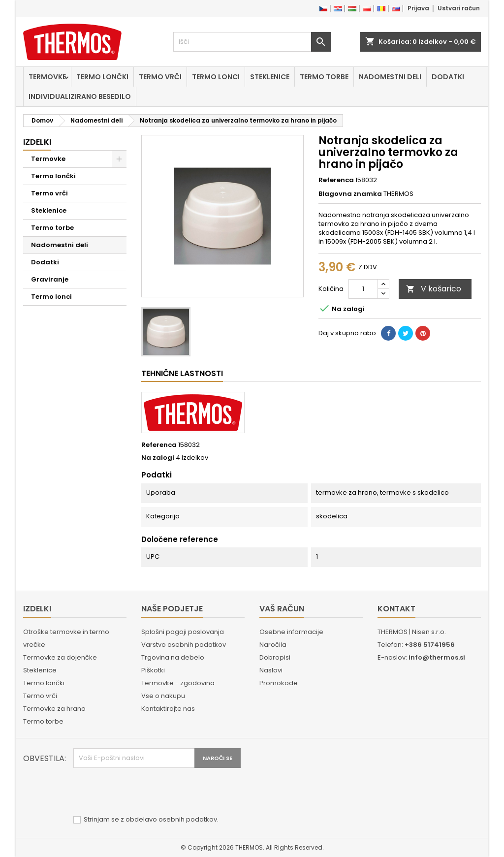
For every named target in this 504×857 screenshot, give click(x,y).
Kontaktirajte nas (168, 709)
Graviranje (50, 279)
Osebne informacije (291, 632)
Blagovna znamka (350, 194)
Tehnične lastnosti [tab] (182, 373)
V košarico (434, 289)
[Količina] (363, 289)
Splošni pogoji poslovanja (183, 632)
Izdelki (37, 142)
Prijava (418, 8)
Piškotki (153, 670)
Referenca (336, 180)
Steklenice (270, 77)
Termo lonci (216, 77)
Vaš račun (282, 609)
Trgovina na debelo (173, 657)
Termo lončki (102, 77)
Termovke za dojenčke (60, 657)
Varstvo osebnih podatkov (184, 645)
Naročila (273, 645)
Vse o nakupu (163, 696)
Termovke (47, 77)
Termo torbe (324, 77)
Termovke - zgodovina (178, 683)
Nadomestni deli (390, 77)
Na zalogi (158, 458)
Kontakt (396, 609)
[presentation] (148, 792)
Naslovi (271, 670)
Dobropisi (275, 657)
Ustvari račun (459, 8)
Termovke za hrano (54, 709)
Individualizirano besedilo (80, 96)
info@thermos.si (437, 657)
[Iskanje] (252, 42)
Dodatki (448, 77)
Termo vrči (160, 77)
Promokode (279, 683)
